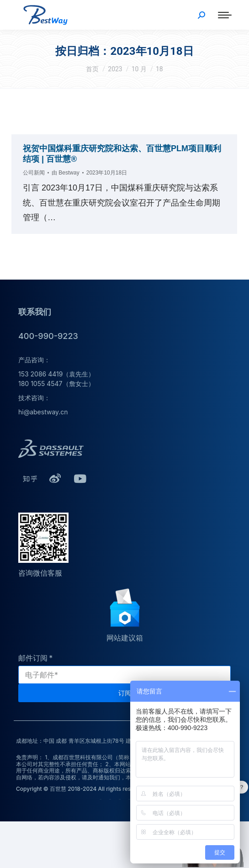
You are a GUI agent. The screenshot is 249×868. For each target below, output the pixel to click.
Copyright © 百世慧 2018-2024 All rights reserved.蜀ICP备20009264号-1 (111, 789)
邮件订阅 (33, 658)
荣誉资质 (110, 799)
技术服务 (120, 799)
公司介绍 (101, 799)
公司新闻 (34, 173)
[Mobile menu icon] (225, 15)
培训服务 (129, 799)
